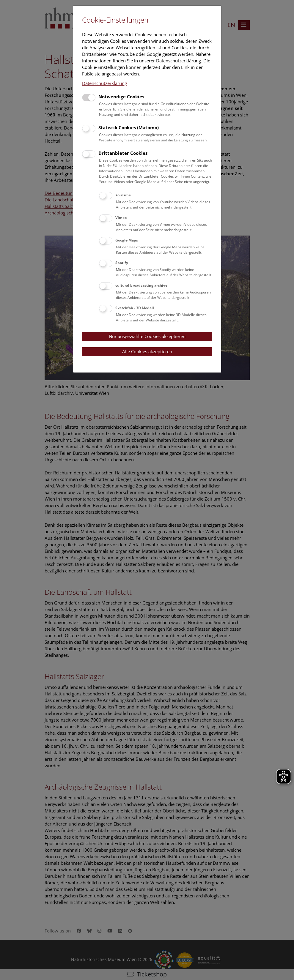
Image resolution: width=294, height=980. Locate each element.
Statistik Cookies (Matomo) (129, 127)
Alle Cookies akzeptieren (147, 351)
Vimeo (121, 218)
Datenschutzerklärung (104, 83)
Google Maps (127, 240)
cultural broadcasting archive (141, 285)
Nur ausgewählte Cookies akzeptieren (147, 336)
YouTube (123, 195)
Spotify (122, 263)
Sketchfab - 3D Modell (135, 308)
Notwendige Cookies (121, 97)
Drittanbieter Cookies (123, 153)
